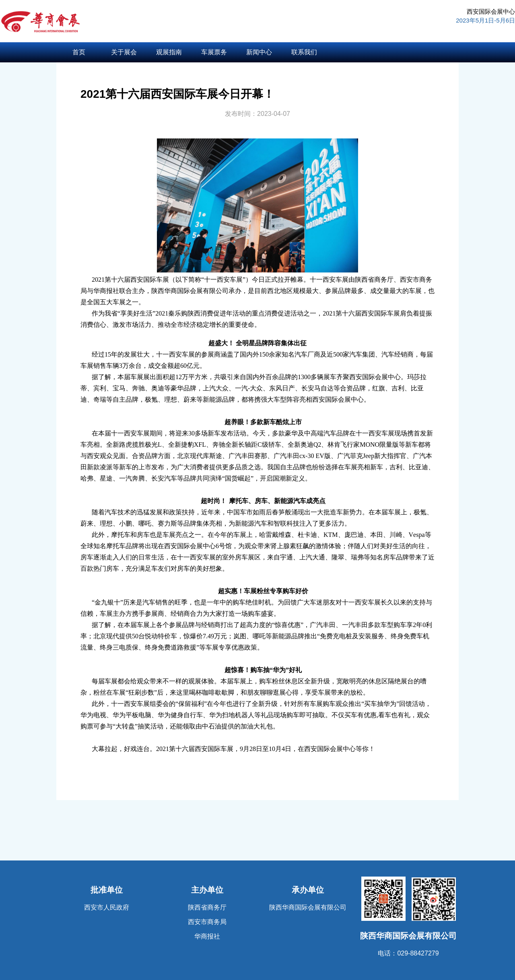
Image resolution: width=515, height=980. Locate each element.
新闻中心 (259, 52)
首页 (79, 52)
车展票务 (214, 52)
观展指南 (169, 52)
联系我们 (304, 52)
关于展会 (124, 52)
